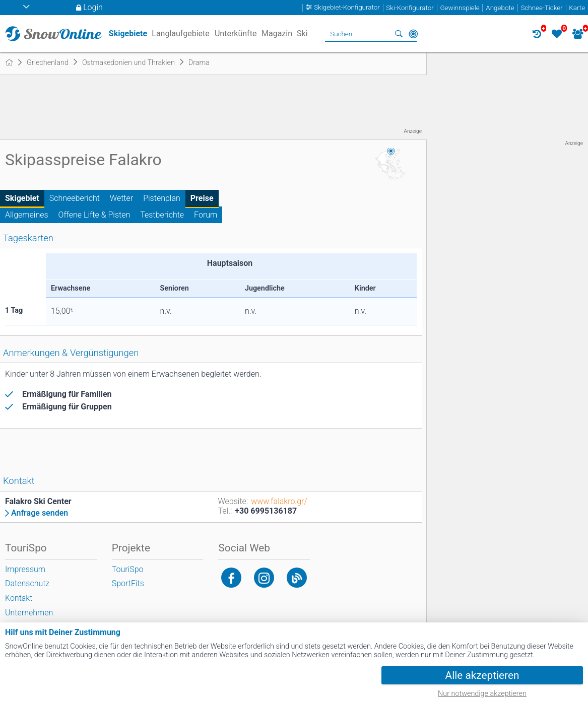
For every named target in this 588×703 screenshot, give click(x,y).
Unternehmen (29, 613)
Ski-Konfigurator (410, 8)
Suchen (399, 34)
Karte (577, 8)
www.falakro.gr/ (279, 501)
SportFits (128, 583)
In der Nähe (413, 34)
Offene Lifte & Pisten (94, 215)
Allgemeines (27, 215)
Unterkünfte (236, 33)
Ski (302, 33)
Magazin (277, 33)
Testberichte (162, 215)
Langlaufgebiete (180, 33)
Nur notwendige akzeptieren (482, 694)
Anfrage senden (40, 513)
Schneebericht (75, 198)
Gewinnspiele (460, 8)
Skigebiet (22, 198)
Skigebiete (128, 33)
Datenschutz (27, 583)
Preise (202, 198)
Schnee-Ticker (541, 8)
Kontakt (19, 598)
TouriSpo (128, 569)
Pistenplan (162, 198)
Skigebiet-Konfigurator (347, 8)
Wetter (121, 198)
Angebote (500, 8)
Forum (206, 215)
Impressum (25, 569)
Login (93, 7)
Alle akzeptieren (482, 675)
